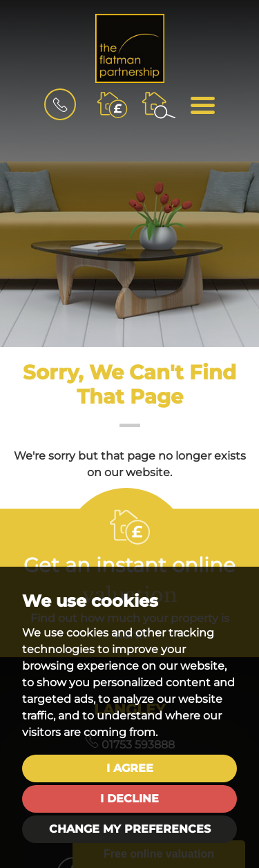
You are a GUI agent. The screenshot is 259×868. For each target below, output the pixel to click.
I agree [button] (130, 768)
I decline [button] (129, 799)
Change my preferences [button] (130, 829)
